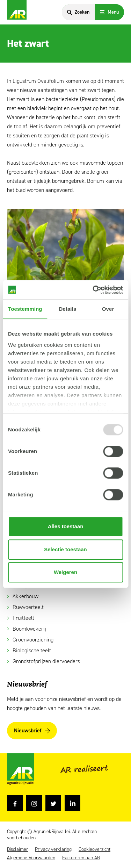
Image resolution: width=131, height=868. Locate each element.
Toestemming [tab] (25, 309)
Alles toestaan (66, 526)
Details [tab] (67, 309)
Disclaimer (17, 849)
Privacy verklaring (53, 849)
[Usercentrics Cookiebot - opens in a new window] (93, 290)
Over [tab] (108, 309)
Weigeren (65, 572)
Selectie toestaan (65, 549)
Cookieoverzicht (94, 849)
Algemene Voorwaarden (31, 858)
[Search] (78, 12)
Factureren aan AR (81, 858)
